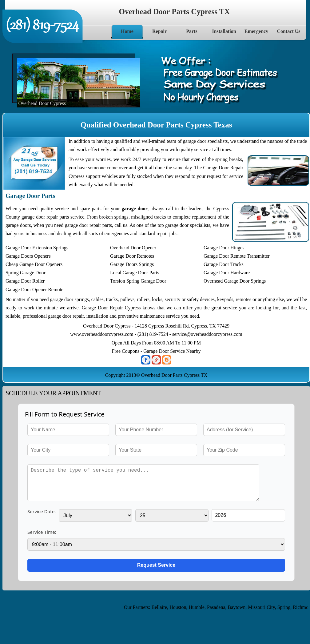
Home (127, 31)
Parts (192, 31)
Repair (159, 31)
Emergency (256, 31)
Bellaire (161, 607)
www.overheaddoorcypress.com (102, 334)
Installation (224, 31)
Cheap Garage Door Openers (34, 264)
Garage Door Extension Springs (37, 248)
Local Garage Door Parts (135, 273)
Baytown (238, 607)
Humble (198, 607)
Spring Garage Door (26, 273)
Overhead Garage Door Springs (235, 281)
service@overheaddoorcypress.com (207, 334)
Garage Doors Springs (132, 264)
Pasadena (218, 607)
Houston (180, 607)
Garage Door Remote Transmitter (237, 256)
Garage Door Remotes (132, 256)
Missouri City (263, 607)
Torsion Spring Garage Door (138, 281)
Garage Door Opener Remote (34, 290)
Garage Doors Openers (28, 256)
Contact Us (289, 31)
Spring (286, 607)
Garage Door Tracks (224, 264)
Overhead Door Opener (133, 248)
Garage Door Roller (25, 281)
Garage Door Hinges (224, 248)
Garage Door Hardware (227, 273)
